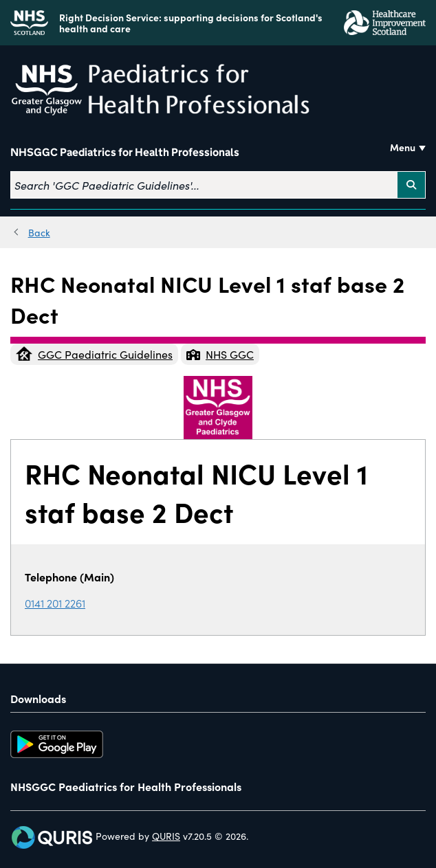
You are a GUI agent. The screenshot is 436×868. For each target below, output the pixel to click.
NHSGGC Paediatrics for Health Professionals (125, 153)
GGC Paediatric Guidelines (94, 354)
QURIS (166, 836)
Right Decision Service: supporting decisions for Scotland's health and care (191, 23)
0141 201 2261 (55, 603)
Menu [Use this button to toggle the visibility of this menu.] (403, 147)
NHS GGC (220, 354)
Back (39, 232)
